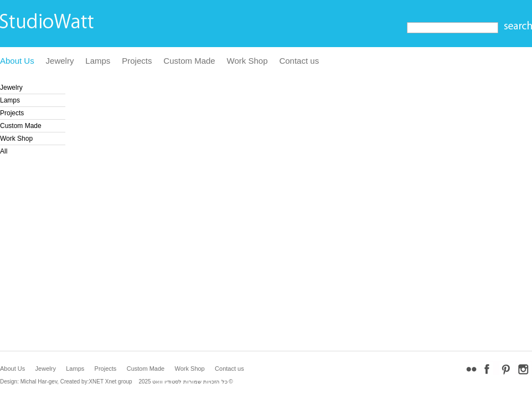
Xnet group (119, 382)
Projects (137, 61)
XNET (96, 382)
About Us (17, 61)
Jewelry (60, 61)
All (4, 151)
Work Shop (247, 61)
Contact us (299, 61)
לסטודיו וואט (167, 382)
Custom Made (189, 61)
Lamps (98, 61)
